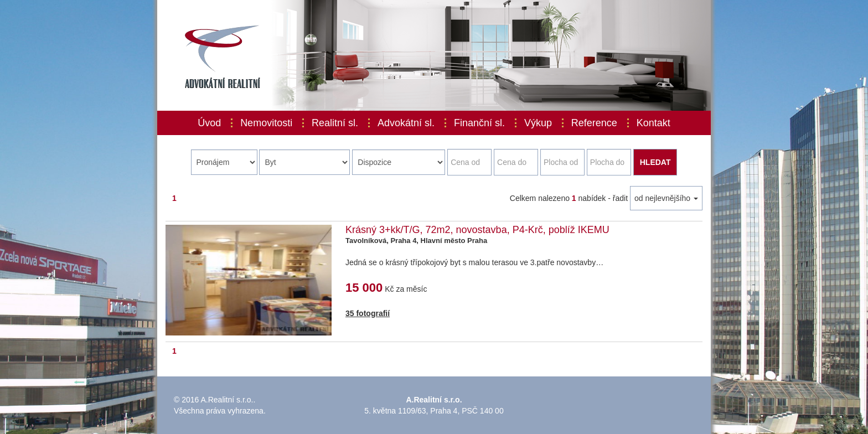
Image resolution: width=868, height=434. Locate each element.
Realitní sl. (335, 123)
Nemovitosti (266, 123)
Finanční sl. (479, 123)
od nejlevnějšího (666, 198)
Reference (594, 123)
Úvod (209, 123)
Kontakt (653, 123)
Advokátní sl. (406, 123)
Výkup (538, 123)
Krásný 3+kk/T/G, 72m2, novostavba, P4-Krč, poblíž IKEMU (477, 230)
